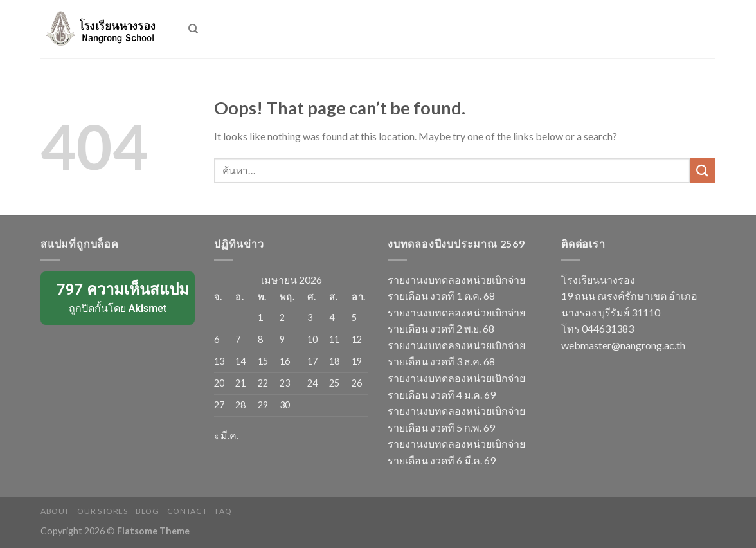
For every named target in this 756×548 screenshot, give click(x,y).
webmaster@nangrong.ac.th (623, 345)
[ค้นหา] (193, 29)
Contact (187, 511)
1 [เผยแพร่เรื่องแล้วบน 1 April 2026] (260, 317)
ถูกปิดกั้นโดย (119, 297)
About (55, 511)
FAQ (224, 511)
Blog (147, 511)
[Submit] (703, 170)
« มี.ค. (226, 435)
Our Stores (102, 511)
